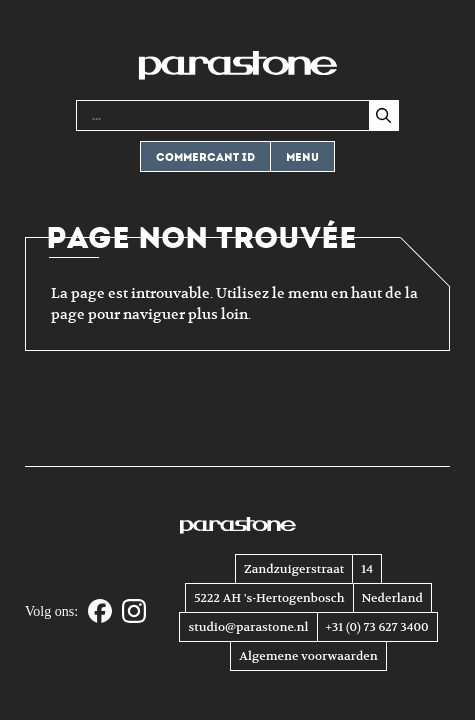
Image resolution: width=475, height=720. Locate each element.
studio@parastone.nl (248, 627)
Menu (302, 157)
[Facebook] (100, 612)
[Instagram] (134, 612)
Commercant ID (205, 157)
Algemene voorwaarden (308, 656)
